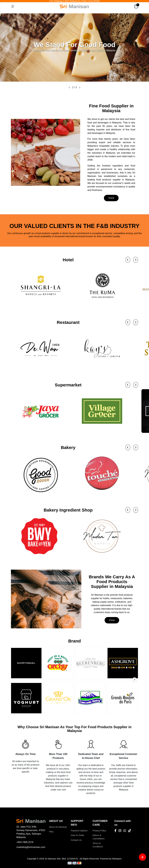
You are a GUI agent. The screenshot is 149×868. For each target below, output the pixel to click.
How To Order (78, 835)
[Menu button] (142, 857)
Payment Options (79, 831)
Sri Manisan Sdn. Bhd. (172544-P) (61, 859)
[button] (69, 87)
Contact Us (76, 840)
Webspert (117, 859)
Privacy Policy (99, 831)
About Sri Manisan (58, 827)
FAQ (51, 832)
